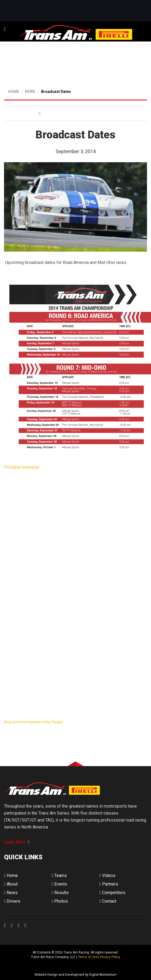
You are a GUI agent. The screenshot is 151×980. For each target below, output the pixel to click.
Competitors (112, 893)
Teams (59, 875)
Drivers (12, 901)
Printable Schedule (22, 467)
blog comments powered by (34, 722)
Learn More (17, 842)
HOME (13, 92)
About (11, 884)
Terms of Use (88, 957)
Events (59, 884)
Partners (109, 884)
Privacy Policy (110, 957)
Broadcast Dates (56, 92)
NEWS (30, 92)
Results (60, 893)
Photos (60, 901)
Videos (107, 875)
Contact (108, 901)
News (11, 893)
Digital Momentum (11, 966)
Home (11, 875)
